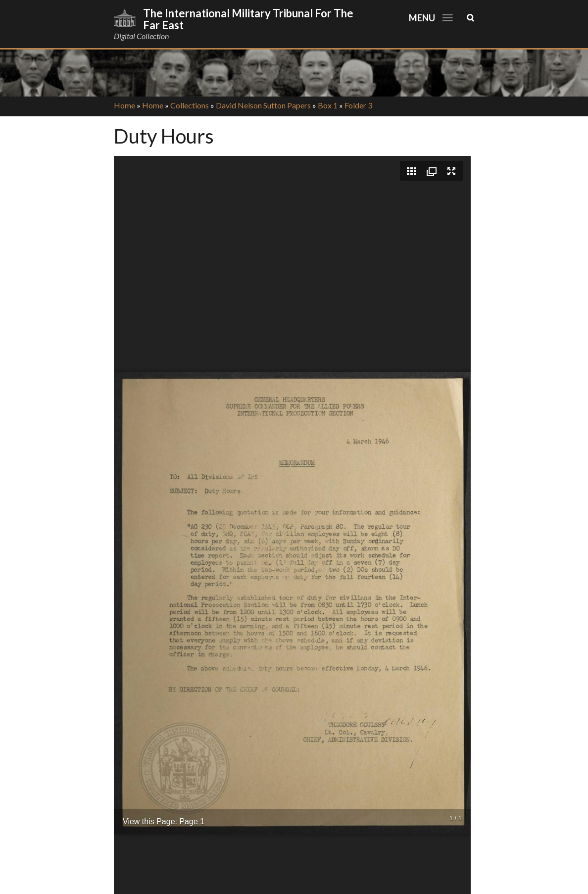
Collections (190, 105)
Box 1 (328, 105)
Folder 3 (358, 105)
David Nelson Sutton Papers (263, 105)
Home (124, 105)
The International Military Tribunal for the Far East (248, 19)
